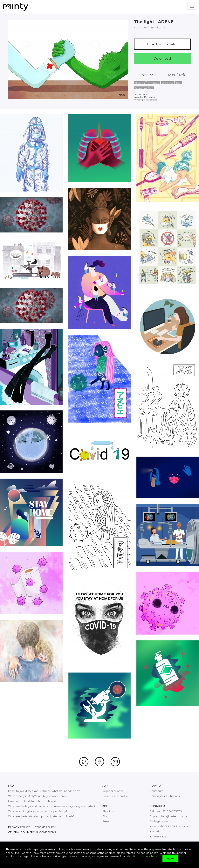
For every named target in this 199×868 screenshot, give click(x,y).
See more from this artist (150, 27)
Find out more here (145, 856)
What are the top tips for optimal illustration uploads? (41, 816)
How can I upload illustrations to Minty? (32, 801)
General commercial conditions (32, 832)
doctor (178, 83)
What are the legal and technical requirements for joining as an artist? (52, 806)
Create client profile (115, 796)
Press (106, 821)
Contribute (157, 791)
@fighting (140, 83)
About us (108, 811)
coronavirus (167, 83)
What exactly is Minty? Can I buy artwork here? (37, 796)
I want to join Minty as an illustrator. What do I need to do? (44, 791)
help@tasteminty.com (175, 816)
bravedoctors (153, 83)
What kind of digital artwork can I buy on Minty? (38, 811)
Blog (105, 816)
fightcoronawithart (144, 88)
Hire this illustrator (162, 44)
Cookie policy (45, 827)
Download (162, 58)
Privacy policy (19, 827)
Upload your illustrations (165, 796)
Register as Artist (113, 791)
